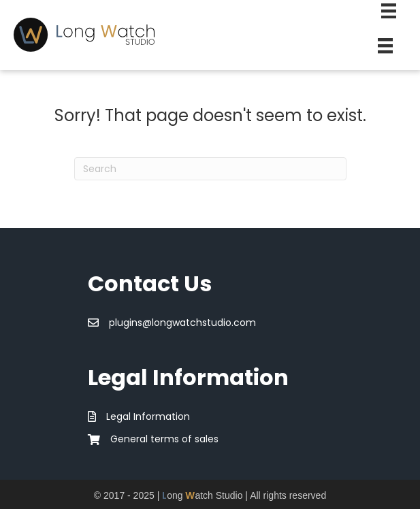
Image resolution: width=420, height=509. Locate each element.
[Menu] (385, 46)
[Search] (210, 169)
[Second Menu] (389, 11)
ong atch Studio (202, 495)
